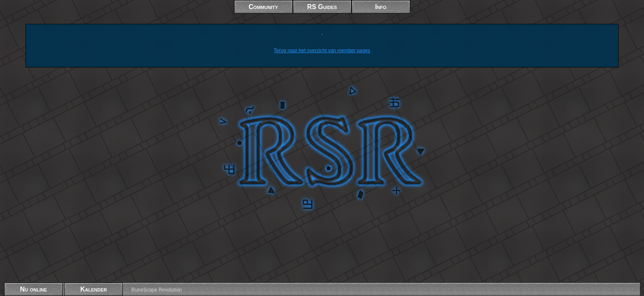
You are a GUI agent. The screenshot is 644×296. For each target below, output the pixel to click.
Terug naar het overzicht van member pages (322, 51)
